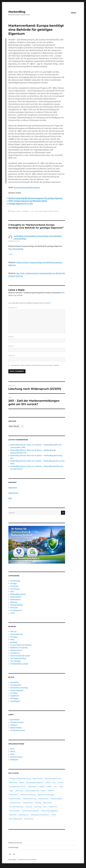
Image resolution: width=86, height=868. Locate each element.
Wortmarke (29, 819)
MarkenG (14, 725)
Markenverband (53, 211)
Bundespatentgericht (35, 783)
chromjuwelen (16, 685)
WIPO (54, 815)
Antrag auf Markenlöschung (20, 779)
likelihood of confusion (19, 648)
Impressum (13, 487)
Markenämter (16, 600)
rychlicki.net (15, 653)
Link (32, 211)
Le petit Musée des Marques (21, 645)
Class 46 (13, 632)
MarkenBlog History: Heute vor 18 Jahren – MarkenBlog (32, 445)
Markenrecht (43, 799)
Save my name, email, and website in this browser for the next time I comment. (35, 365)
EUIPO (61, 783)
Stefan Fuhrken (16, 211)
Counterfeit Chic (16, 634)
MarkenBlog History (18, 594)
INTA (12, 754)
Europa (40, 211)
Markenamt (14, 795)
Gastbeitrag (15, 589)
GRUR (13, 752)
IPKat (12, 640)
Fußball (41, 787)
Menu (74, 13)
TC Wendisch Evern (18, 730)
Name (11, 337)
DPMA (48, 783)
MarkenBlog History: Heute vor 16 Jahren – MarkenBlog (32, 455)
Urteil (12, 613)
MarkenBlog (17, 12)
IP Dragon (14, 637)
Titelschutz (53, 807)
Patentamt (47, 803)
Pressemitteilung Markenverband (27, 187)
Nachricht (14, 608)
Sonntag (38, 807)
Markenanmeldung (28, 795)
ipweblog (14, 642)
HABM (49, 787)
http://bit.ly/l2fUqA (16, 249)
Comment (13, 308)
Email (11, 346)
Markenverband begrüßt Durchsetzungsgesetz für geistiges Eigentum (35, 198)
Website (12, 355)
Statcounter (5, 867)
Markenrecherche (15, 843)
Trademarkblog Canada (19, 664)
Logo (11, 791)
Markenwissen (16, 597)
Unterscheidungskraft (30, 811)
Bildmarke (13, 783)
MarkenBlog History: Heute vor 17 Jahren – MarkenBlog (32, 461)
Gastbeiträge (13, 847)
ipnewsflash (15, 720)
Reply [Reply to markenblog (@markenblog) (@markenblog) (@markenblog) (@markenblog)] (11, 254)
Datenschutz (13, 493)
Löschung (19, 791)
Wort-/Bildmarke (16, 819)
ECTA (12, 749)
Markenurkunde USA (18, 453)
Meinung (14, 602)
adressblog (14, 682)
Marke (43, 791)
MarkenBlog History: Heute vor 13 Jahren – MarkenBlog (32, 466)
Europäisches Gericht (17, 787)
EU (36, 211)
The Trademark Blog (18, 658)
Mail (10, 498)
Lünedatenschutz (17, 722)
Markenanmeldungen (46, 795)
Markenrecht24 (16, 650)
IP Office (45, 211)
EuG (54, 783)
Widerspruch (24, 815)
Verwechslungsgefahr (49, 811)
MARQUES (14, 760)
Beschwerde (38, 779)
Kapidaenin (15, 696)
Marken (51, 791)
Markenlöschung (30, 799)
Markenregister (57, 799)
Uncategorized (16, 610)
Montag (38, 803)
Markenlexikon (16, 728)
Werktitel (13, 815)
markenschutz (15, 803)
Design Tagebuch (17, 690)
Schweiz (29, 807)
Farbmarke (32, 787)
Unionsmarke (14, 811)
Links (61, 787)
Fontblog (14, 693)
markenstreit (28, 803)
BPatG (22, 783)
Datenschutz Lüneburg (19, 688)
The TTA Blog (15, 661)
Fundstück (14, 586)
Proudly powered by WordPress (27, 860)
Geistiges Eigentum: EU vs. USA (20, 204)
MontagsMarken (17, 605)
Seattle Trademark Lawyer (20, 656)
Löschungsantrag (32, 791)
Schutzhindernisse (16, 807)
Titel (45, 807)
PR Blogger (14, 698)
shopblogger (15, 701)
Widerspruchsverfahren (40, 815)
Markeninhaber (15, 799)
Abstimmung (15, 581)
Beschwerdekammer (53, 779)
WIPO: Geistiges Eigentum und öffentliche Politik (28, 201)
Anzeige (13, 583)
